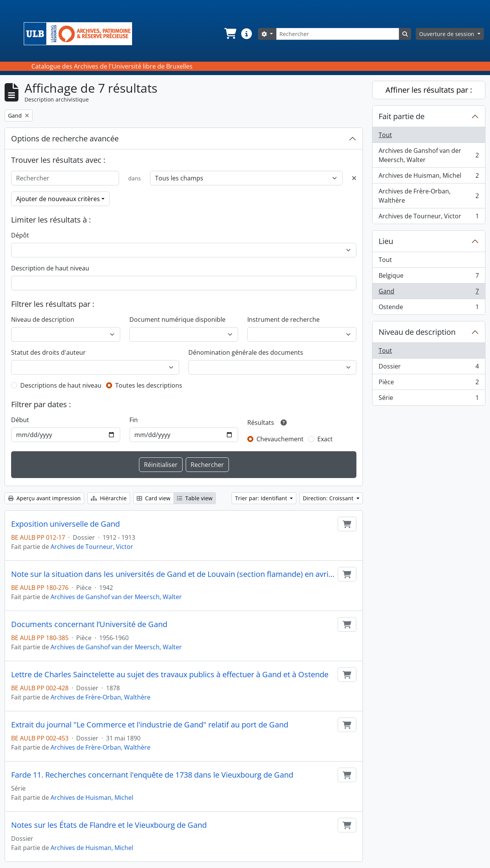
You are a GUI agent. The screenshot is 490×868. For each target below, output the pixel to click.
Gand (429, 293)
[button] (230, 34)
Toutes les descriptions (149, 385)
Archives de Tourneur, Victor (92, 547)
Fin (134, 420)
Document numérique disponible (177, 319)
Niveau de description (43, 319)
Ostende (429, 308)
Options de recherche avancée (65, 138)
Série (429, 399)
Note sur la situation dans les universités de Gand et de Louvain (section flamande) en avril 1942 (173, 574)
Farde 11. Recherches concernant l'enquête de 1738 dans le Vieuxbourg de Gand (152, 775)
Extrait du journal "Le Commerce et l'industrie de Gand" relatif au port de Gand (150, 725)
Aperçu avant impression (44, 498)
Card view (154, 498)
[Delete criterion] (354, 178)
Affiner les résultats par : (429, 90)
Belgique (429, 277)
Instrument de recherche (283, 319)
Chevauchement (280, 439)
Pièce (429, 384)
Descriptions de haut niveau (61, 385)
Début (20, 420)
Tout (385, 135)
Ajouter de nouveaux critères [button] (58, 199)
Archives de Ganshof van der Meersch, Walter (116, 597)
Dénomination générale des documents (246, 352)
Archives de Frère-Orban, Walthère (100, 697)
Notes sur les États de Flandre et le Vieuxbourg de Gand (109, 825)
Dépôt (20, 235)
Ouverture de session (448, 34)
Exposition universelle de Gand (65, 524)
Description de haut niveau (50, 268)
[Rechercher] (338, 34)
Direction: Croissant (329, 498)
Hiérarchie (109, 498)
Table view (195, 498)
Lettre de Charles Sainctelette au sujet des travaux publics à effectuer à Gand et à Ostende (170, 675)
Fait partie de (402, 116)
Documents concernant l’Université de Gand (89, 624)
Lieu (386, 241)
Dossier (429, 368)
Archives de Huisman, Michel (92, 798)
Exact (325, 439)
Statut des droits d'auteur (48, 352)
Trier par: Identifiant (262, 498)
